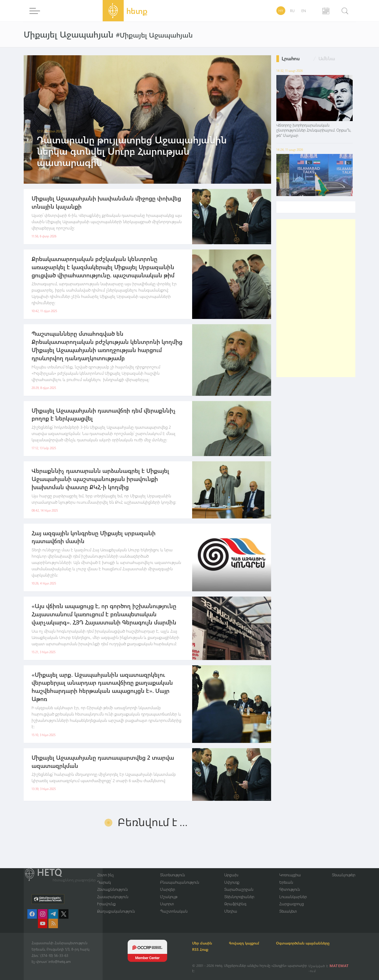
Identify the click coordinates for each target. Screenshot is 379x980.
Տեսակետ (288, 911)
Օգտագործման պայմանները (303, 943)
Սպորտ (167, 904)
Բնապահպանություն (180, 882)
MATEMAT (339, 966)
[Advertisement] (316, 298)
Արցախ (231, 875)
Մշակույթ (169, 897)
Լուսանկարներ (293, 897)
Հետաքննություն (113, 889)
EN (304, 11)
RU (292, 11)
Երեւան (286, 882)
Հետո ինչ (106, 875)
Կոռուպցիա (290, 875)
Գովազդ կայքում (244, 943)
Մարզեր (168, 889)
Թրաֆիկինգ (235, 904)
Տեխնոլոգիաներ (239, 897)
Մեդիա (231, 911)
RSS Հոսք (200, 949)
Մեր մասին (202, 943)
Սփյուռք (232, 882)
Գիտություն (290, 889)
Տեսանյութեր (344, 875)
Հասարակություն (113, 897)
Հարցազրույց (292, 904)
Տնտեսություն (173, 875)
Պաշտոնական (174, 911)
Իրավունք (106, 904)
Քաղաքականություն (116, 911)
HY (281, 11)
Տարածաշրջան (239, 889)
